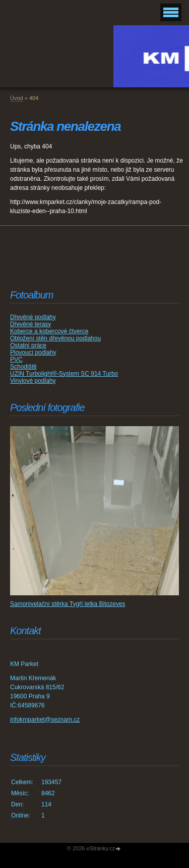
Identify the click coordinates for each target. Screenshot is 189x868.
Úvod (17, 98)
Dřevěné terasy (30, 324)
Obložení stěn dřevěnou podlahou (55, 338)
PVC (16, 360)
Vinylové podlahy (33, 381)
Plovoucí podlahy (33, 352)
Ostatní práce (28, 345)
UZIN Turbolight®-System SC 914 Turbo (64, 374)
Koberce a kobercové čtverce (49, 331)
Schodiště (23, 367)
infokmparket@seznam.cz (45, 720)
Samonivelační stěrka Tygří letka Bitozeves (68, 604)
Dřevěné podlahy (33, 317)
